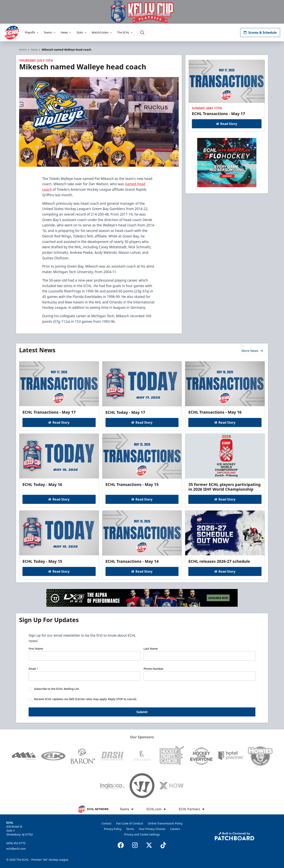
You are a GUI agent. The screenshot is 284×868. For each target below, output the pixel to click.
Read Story (227, 124)
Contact (107, 823)
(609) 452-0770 (16, 843)
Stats (82, 32)
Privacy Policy (113, 829)
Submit (142, 712)
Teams (50, 32)
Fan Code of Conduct (130, 823)
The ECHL (125, 32)
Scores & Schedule (260, 33)
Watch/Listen (102, 32)
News (66, 32)
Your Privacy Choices (152, 829)
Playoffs (32, 32)
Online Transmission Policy (165, 823)
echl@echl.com (16, 849)
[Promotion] (142, 12)
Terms (130, 829)
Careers (175, 829)
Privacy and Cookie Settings (142, 834)
